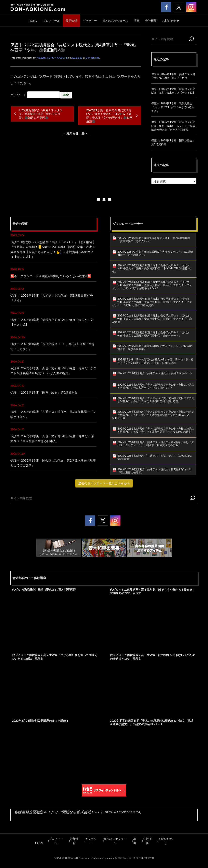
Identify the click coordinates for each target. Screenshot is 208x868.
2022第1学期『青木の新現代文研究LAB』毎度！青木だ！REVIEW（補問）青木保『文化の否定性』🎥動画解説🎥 (109, 116)
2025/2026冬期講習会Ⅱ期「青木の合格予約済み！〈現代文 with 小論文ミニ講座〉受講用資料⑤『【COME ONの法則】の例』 (152, 268)
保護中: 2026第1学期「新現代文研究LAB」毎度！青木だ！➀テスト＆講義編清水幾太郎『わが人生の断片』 (173, 126)
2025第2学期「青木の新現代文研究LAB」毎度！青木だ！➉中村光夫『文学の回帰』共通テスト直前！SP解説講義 (155, 361)
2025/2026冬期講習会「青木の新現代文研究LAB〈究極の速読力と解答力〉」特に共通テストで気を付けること (156, 386)
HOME (33, 21)
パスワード (35, 95)
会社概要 (151, 21)
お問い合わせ (171, 21)
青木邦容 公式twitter (179, 7)
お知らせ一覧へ (77, 133)
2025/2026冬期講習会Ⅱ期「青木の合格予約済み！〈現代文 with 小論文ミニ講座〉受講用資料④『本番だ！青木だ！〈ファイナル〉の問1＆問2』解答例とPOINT (152, 285)
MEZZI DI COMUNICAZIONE (52, 58)
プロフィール (51, 21)
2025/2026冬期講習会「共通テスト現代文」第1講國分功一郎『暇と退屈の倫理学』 (154, 471)
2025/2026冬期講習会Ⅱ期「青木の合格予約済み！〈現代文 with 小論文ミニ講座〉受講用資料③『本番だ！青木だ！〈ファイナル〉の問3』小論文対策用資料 (152, 302)
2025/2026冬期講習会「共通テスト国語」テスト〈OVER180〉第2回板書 (155, 457)
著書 (137, 21)
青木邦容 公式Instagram (191, 7)
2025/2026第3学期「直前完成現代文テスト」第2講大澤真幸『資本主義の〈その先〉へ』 (154, 239)
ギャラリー (90, 21)
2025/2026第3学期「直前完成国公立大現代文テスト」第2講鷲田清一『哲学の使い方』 (155, 253)
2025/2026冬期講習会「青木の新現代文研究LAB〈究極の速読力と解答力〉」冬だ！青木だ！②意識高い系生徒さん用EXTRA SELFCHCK (153, 415)
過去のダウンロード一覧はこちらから (104, 488)
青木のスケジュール (115, 21)
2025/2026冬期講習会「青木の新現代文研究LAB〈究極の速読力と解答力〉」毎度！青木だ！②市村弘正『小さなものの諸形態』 (156, 430)
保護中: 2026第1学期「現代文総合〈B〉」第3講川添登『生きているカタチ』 (173, 107)
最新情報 (71, 21)
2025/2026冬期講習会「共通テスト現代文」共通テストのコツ (155, 373)
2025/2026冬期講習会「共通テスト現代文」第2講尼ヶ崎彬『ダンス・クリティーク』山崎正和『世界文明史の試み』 (156, 444)
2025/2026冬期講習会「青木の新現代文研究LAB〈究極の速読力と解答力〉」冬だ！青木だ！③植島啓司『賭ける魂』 (156, 400)
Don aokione (93, 58)
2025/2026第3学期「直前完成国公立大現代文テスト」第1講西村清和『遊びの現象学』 (155, 347)
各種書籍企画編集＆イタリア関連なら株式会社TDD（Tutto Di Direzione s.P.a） (79, 817)
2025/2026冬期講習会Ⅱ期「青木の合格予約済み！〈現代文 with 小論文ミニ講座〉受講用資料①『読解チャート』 (153, 334)
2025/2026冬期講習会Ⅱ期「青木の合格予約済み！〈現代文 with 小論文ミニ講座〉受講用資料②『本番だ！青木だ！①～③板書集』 (152, 319)
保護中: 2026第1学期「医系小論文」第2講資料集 (46, 397)
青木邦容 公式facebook (166, 7)
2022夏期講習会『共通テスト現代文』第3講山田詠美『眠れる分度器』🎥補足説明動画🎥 (41, 114)
